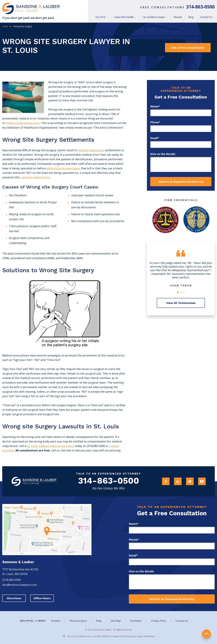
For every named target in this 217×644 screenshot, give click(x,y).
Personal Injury (78, 621)
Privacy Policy (159, 621)
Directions (14, 598)
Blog (191, 17)
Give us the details (163, 154)
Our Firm (101, 17)
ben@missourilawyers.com (20, 585)
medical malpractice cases (23, 123)
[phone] (181, 129)
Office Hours (43, 598)
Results (178, 17)
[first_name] (181, 113)
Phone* (155, 122)
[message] (181, 164)
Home (5, 26)
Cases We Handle (124, 17)
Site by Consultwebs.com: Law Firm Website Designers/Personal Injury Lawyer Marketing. (109, 636)
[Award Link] (165, 220)
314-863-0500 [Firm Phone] (108, 481)
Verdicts (56, 621)
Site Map (116, 621)
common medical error (35, 177)
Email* (155, 138)
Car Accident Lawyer (154, 17)
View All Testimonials (181, 303)
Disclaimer (136, 621)
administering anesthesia (63, 168)
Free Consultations (178, 7)
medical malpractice (91, 150)
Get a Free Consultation (186, 48)
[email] (181, 144)
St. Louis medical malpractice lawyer (50, 446)
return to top (206, 634)
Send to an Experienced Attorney (181, 182)
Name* (155, 106)
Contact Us (206, 17)
